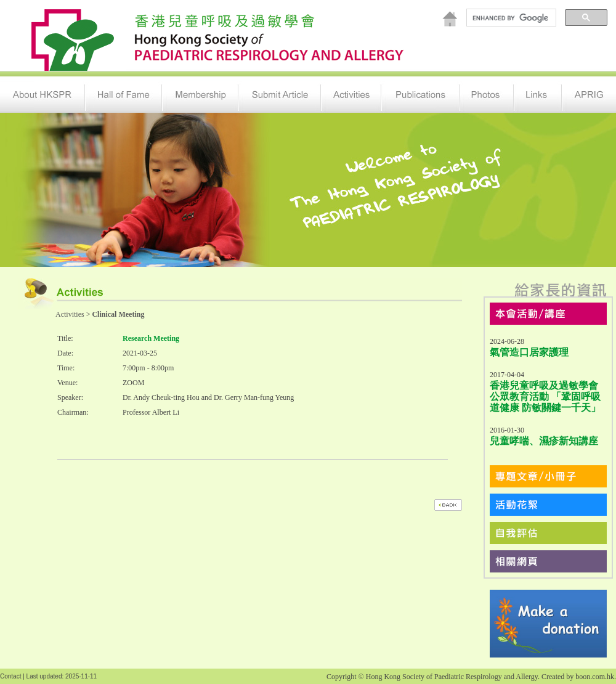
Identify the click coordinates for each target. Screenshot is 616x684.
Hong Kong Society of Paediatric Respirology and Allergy (452, 677)
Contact (10, 676)
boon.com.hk (595, 677)
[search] (510, 18)
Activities (70, 314)
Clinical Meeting (118, 314)
